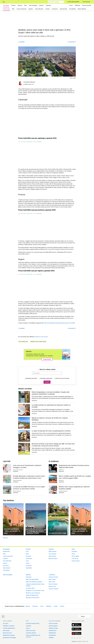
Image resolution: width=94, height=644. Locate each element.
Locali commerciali (21, 9)
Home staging (75, 556)
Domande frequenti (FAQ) (33, 623)
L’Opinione (48, 5)
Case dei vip (75, 559)
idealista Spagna (53, 626)
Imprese (48, 9)
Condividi (22, 42)
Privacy (28, 628)
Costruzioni (55, 9)
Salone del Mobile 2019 (32, 595)
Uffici (13, 9)
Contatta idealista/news (9, 628)
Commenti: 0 (72, 42)
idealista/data (52, 635)
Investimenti (29, 559)
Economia (28, 556)
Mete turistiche (53, 551)
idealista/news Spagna (9, 635)
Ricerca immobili (87, 5)
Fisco (27, 551)
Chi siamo (6, 623)
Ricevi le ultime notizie (48, 369)
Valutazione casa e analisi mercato (38, 342)
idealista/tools (52, 633)
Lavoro (28, 563)
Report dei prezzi (7, 633)
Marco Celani (52, 579)
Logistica (31, 9)
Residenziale (6, 9)
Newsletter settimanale (46, 378)
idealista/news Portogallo (9, 638)
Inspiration (74, 551)
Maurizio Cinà (52, 586)
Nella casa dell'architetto (32, 579)
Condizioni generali (31, 633)
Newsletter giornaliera (31, 378)
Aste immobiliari (33, 5)
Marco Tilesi (52, 582)
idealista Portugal (53, 628)
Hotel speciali (52, 556)
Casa (27, 561)
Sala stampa (6, 631)
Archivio (62, 606)
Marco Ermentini (53, 584)
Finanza (13, 5)
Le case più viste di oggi (58, 533)
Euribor (56, 606)
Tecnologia (29, 566)
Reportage (29, 577)
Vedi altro (5, 538)
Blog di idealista (82, 9)
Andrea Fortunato (53, 577)
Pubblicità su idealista (9, 626)
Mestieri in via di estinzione (33, 593)
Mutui (27, 554)
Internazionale (63, 9)
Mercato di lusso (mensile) (62, 378)
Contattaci (28, 626)
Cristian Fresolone (54, 589)
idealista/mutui (53, 631)
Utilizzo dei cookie (31, 631)
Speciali (41, 5)
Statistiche (77, 5)
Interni (73, 554)
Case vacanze (52, 554)
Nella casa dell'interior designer (34, 582)
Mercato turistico (53, 559)
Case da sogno (76, 561)
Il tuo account (86, 2)
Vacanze (20, 5)
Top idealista (72, 9)
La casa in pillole (30, 588)
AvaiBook (51, 638)
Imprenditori (29, 568)
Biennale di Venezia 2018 (32, 598)
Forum (71, 5)
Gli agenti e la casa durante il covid (35, 591)
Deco (25, 5)
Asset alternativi (39, 9)
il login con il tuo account (41, 337)
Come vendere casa (23, 342)
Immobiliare (6, 5)
